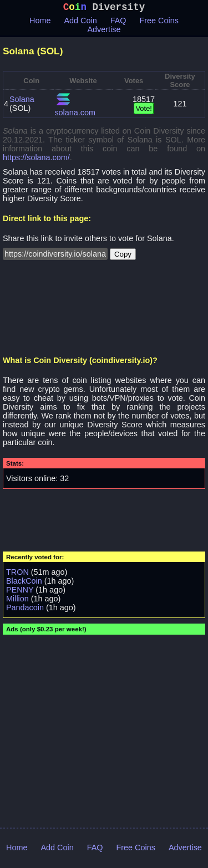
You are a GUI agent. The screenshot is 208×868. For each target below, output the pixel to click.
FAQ (118, 23)
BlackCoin (24, 583)
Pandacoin (25, 610)
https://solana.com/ (36, 160)
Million (17, 601)
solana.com (75, 115)
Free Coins (159, 23)
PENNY (20, 592)
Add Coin (81, 23)
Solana (22, 101)
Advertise (104, 32)
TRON (17, 574)
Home (40, 23)
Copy (123, 256)
